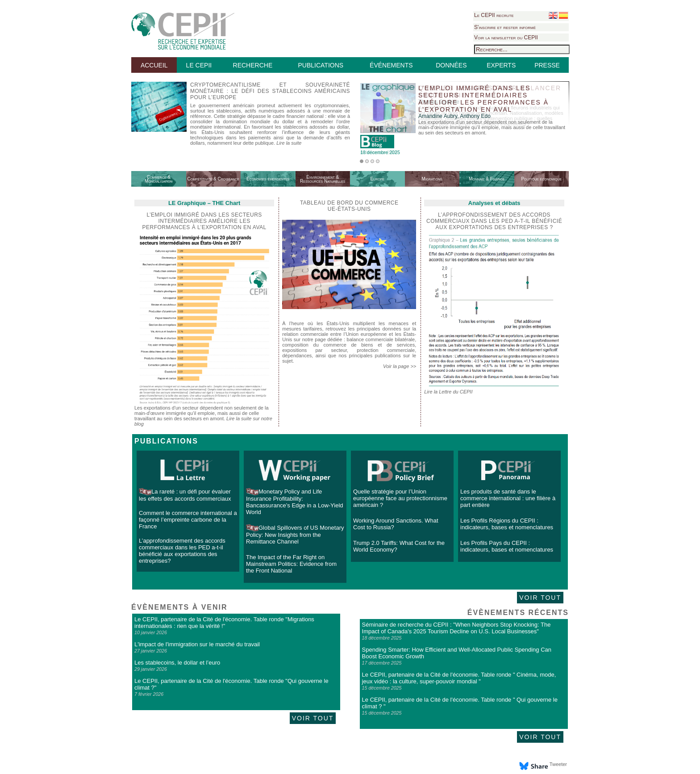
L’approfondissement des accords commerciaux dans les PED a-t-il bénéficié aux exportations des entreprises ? (494, 221)
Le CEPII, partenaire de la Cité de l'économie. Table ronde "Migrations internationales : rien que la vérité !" (224, 623)
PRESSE (547, 65)
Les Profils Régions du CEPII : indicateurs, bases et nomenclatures (507, 524)
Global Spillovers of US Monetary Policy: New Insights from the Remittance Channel (295, 535)
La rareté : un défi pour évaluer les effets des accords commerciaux (185, 495)
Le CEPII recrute (494, 15)
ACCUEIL (154, 65)
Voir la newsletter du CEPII (506, 38)
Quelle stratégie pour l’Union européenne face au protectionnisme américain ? (400, 498)
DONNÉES (451, 65)
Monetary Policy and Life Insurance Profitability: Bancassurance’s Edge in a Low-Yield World (295, 502)
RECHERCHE (253, 65)
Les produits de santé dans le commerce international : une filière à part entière (508, 498)
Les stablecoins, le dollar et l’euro (177, 663)
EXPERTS (501, 65)
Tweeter (558, 764)
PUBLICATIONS (321, 65)
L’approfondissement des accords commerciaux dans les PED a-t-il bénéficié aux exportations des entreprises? (182, 551)
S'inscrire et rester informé (505, 27)
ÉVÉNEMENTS (391, 65)
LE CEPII (199, 65)
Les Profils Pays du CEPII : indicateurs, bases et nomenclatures (507, 546)
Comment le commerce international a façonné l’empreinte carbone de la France (188, 520)
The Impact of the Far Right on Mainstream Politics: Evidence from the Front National (291, 564)
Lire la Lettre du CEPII (448, 392)
